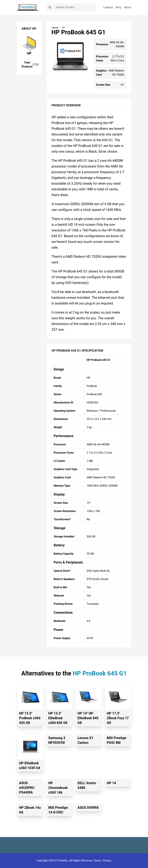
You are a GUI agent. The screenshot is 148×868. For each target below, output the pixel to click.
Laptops (108, 7)
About (128, 7)
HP (29, 53)
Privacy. (107, 861)
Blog (118, 7)
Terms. (98, 861)
